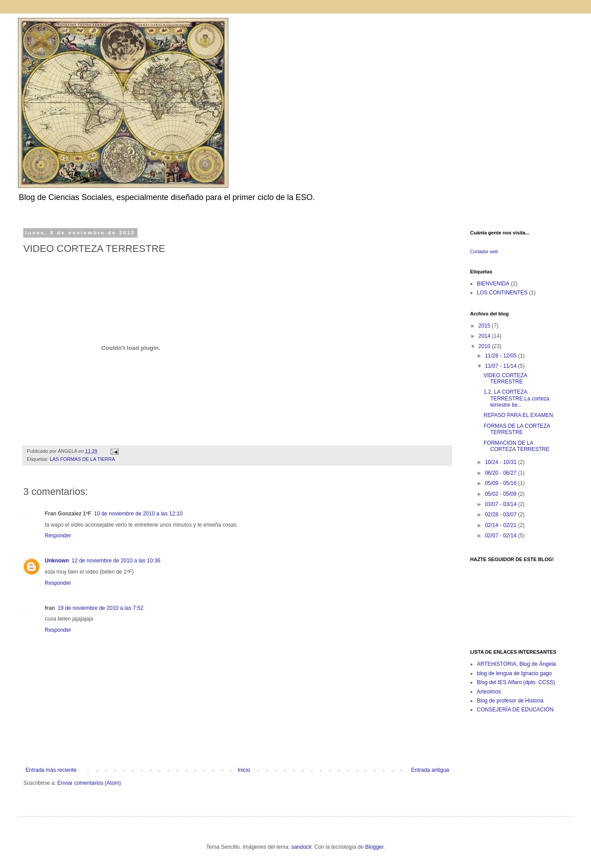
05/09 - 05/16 (501, 483)
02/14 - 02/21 (501, 525)
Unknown (57, 561)
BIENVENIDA (493, 284)
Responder (58, 536)
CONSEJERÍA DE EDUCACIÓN (515, 710)
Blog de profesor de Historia (510, 701)
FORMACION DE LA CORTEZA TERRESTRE (516, 446)
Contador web (484, 252)
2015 (485, 326)
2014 (485, 336)
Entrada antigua (430, 770)
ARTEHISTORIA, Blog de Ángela (516, 664)
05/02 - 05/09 (501, 494)
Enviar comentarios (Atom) (89, 783)
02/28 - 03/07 (501, 515)
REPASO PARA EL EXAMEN (518, 415)
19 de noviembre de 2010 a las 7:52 (101, 608)
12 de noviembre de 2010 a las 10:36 (116, 561)
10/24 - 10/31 (501, 462)
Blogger (374, 847)
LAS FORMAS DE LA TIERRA (82, 459)
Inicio (244, 770)
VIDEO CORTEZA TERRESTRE (505, 379)
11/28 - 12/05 (501, 356)
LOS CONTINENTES (502, 293)
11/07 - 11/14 (501, 366)
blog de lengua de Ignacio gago (514, 673)
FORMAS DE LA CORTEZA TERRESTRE (517, 429)
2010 (485, 346)
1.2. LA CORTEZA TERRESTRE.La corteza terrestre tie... (516, 398)
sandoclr (302, 847)
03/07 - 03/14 (501, 504)
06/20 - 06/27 (501, 473)
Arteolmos (489, 692)
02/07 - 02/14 (501, 536)
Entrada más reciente (51, 770)
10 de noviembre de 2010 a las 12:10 (138, 514)
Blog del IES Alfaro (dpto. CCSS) (516, 682)
